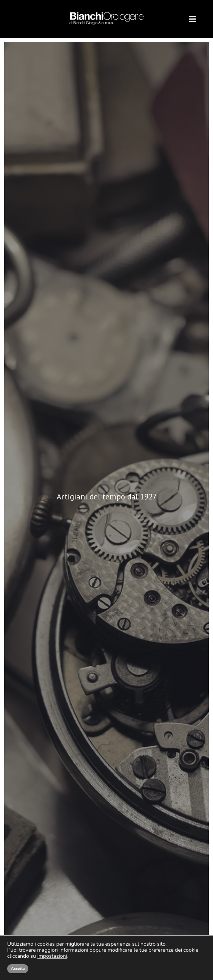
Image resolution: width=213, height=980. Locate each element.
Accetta (18, 969)
